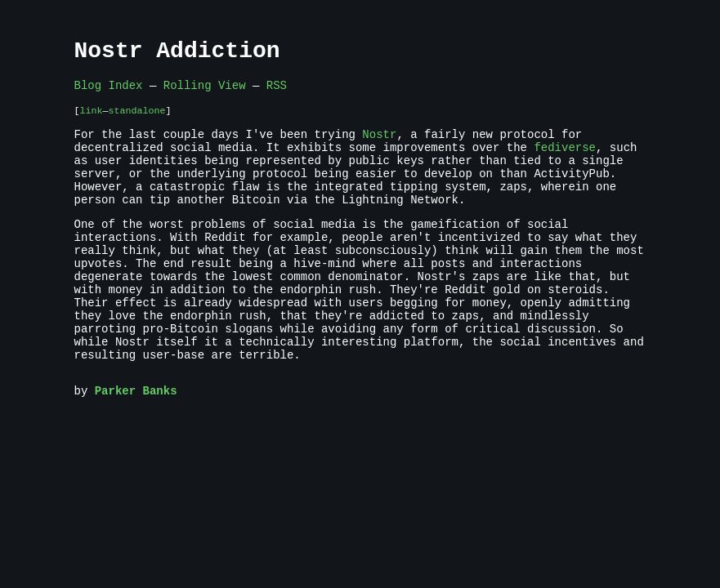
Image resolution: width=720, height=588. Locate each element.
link (92, 120)
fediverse (565, 162)
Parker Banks (136, 445)
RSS (277, 93)
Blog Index (109, 93)
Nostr (379, 147)
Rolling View (205, 93)
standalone (136, 120)
